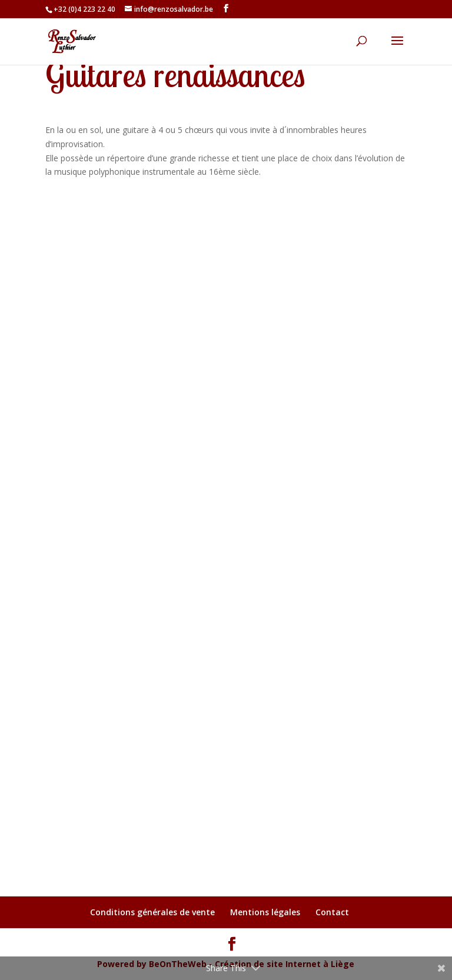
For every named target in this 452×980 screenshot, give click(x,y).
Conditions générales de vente (152, 912)
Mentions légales (265, 912)
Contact (332, 912)
